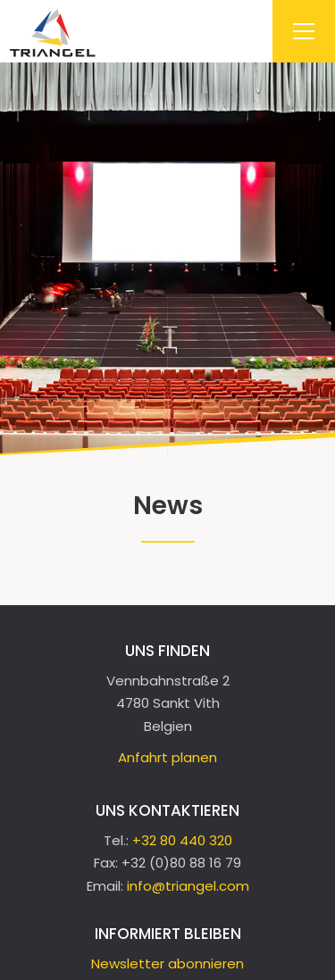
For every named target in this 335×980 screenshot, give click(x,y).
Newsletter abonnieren (167, 963)
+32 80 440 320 (182, 840)
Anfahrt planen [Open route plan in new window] (167, 757)
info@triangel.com (188, 886)
